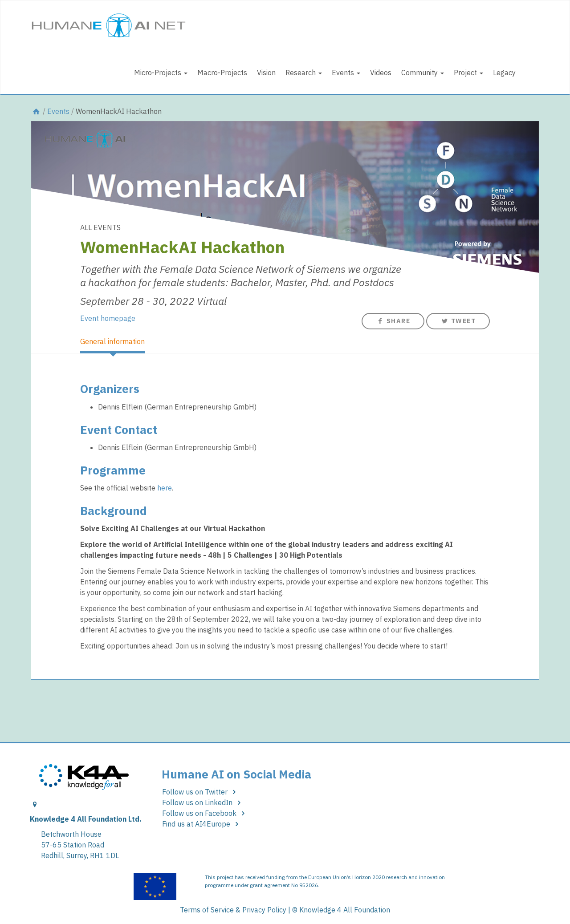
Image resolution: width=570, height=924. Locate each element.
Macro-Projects (222, 73)
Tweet (458, 321)
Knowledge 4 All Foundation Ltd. (86, 819)
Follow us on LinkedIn (203, 802)
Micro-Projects (161, 73)
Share (393, 321)
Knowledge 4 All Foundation (345, 910)
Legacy (504, 73)
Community (423, 73)
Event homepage (108, 318)
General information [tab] (112, 341)
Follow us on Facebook (205, 813)
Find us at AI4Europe (202, 824)
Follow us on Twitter (201, 792)
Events (346, 73)
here (165, 488)
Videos (381, 73)
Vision (266, 73)
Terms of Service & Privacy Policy (233, 910)
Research (304, 73)
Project (468, 73)
